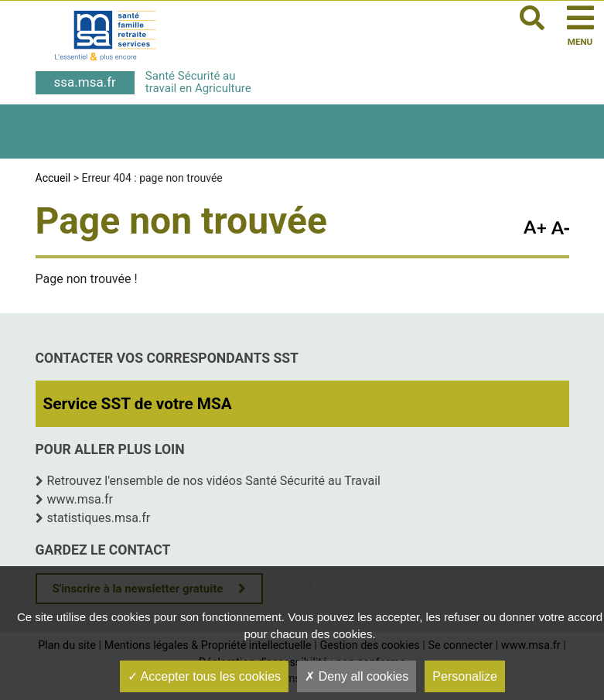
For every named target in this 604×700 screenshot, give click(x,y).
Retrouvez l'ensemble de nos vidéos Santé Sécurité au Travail (214, 481)
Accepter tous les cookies (204, 676)
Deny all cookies (357, 676)
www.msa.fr (80, 499)
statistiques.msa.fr (99, 518)
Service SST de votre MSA (138, 404)
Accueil (53, 178)
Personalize (465, 676)
